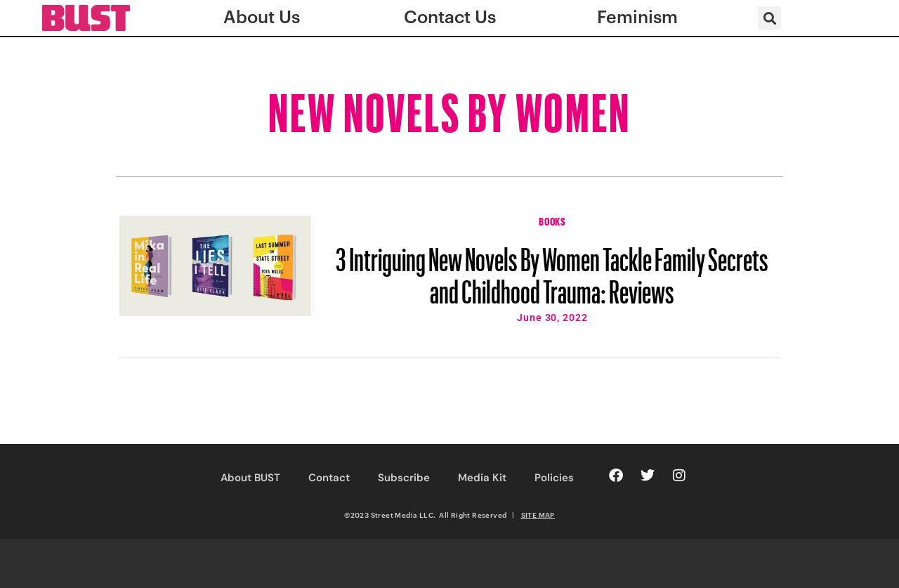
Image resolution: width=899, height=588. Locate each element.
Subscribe (404, 478)
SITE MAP (538, 515)
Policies (554, 478)
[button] (769, 18)
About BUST (250, 478)
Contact (329, 478)
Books (552, 220)
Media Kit (482, 478)
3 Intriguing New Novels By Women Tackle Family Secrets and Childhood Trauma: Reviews (552, 269)
